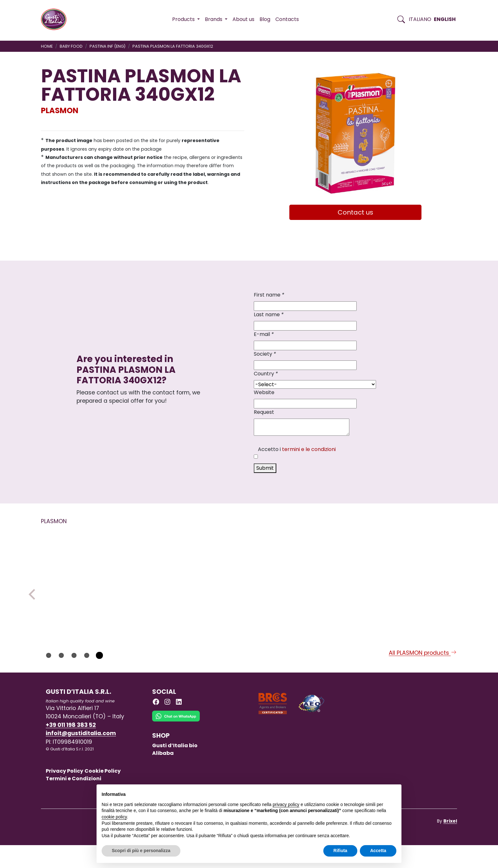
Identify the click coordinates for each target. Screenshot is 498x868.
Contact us (355, 212)
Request (264, 412)
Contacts (287, 19)
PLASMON (60, 110)
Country (266, 374)
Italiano (420, 19)
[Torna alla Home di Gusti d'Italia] (56, 19)
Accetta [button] (378, 851)
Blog (265, 19)
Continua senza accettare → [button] (367, 793)
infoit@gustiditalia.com (81, 756)
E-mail (264, 334)
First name (269, 295)
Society (265, 354)
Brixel (450, 844)
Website (264, 392)
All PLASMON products (423, 676)
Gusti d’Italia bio (175, 768)
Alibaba (163, 776)
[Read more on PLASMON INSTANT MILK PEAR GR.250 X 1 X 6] (249, 579)
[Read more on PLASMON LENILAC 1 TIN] (165, 579)
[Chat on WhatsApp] (176, 744)
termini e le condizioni (309, 449)
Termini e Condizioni (74, 801)
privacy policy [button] (286, 804)
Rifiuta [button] (340, 851)
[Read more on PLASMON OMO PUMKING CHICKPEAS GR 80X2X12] (417, 579)
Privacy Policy (64, 794)
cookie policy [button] (114, 817)
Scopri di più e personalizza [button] (141, 851)
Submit (265, 468)
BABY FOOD (71, 46)
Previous (34, 606)
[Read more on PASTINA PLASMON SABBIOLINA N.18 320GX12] (80, 579)
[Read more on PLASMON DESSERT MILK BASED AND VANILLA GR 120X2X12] (333, 579)
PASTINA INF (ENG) (108, 46)
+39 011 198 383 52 (71, 748)
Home (47, 46)
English (445, 19)
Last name (269, 314)
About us (243, 19)
